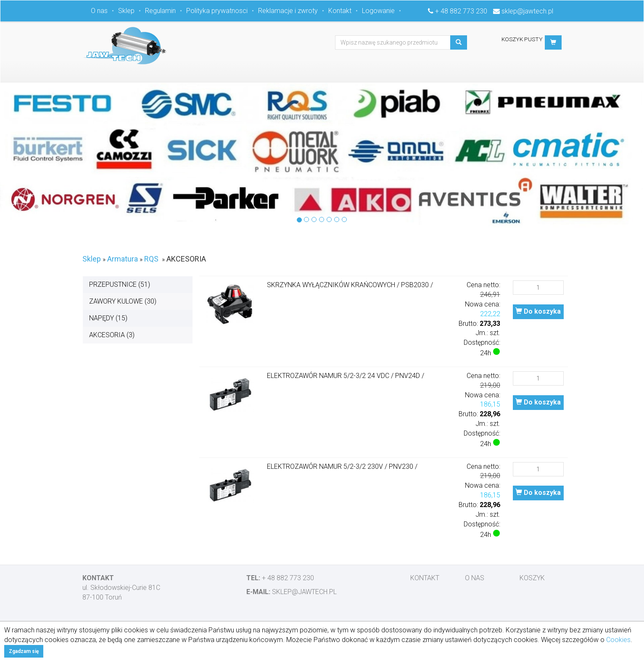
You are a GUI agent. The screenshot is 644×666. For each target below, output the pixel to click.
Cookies (618, 640)
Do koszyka (538, 311)
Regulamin (160, 11)
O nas (99, 11)
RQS (151, 259)
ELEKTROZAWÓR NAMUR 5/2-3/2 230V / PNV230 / (342, 466)
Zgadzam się (24, 651)
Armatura (123, 259)
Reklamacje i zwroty (288, 11)
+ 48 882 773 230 (461, 11)
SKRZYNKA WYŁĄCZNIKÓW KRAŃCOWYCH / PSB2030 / (350, 285)
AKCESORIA (186, 259)
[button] (553, 42)
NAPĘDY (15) (108, 318)
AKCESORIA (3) (112, 335)
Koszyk (532, 578)
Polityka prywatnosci (217, 11)
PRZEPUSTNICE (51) (120, 284)
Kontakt (340, 11)
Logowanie (378, 11)
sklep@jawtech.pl (527, 11)
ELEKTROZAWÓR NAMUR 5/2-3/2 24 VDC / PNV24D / (346, 376)
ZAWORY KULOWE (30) (123, 301)
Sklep (126, 11)
